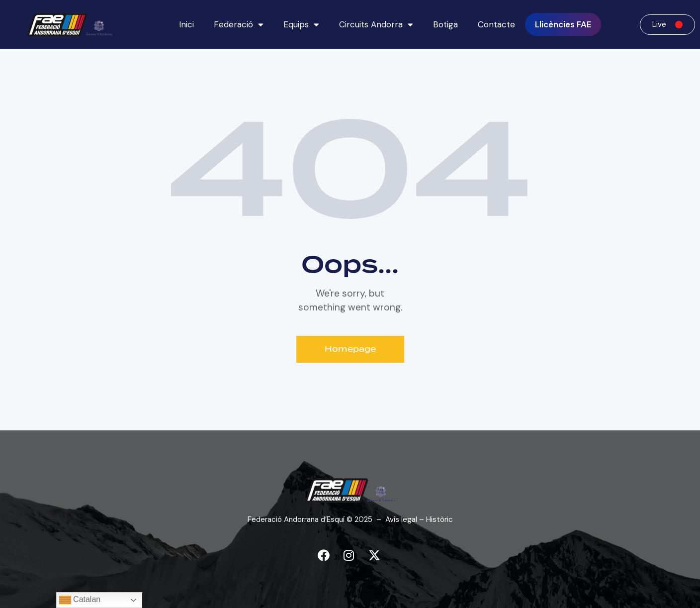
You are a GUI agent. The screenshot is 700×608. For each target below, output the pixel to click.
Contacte (496, 24)
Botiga (445, 24)
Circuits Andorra (376, 25)
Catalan (80, 600)
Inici (186, 24)
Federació (239, 25)
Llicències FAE (563, 24)
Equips (301, 25)
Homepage (350, 349)
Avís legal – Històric (419, 519)
